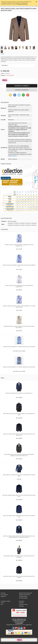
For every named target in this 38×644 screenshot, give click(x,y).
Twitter (19, 95)
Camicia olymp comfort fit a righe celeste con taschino (19, 347)
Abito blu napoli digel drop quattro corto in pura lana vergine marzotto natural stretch (19, 537)
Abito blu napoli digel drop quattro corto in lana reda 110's (19, 516)
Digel (3, 54)
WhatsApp (23, 95)
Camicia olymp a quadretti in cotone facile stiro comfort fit (19, 266)
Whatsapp (14, 156)
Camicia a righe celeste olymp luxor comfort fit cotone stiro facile (19, 307)
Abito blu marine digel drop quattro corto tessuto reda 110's (19, 496)
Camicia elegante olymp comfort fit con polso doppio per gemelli (19, 327)
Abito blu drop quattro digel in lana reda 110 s (19, 393)
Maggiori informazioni (23, 4)
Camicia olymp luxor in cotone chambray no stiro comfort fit (19, 245)
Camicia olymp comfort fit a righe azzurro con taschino (19, 367)
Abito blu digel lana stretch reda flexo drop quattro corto (19, 577)
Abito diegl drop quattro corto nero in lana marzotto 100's (19, 414)
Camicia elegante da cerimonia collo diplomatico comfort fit (19, 286)
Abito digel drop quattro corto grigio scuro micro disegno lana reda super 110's (19, 455)
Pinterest (28, 95)
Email (10, 95)
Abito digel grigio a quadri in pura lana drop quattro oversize (19, 557)
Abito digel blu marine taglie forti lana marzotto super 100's (19, 475)
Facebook (15, 95)
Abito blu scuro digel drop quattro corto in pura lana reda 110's (19, 435)
